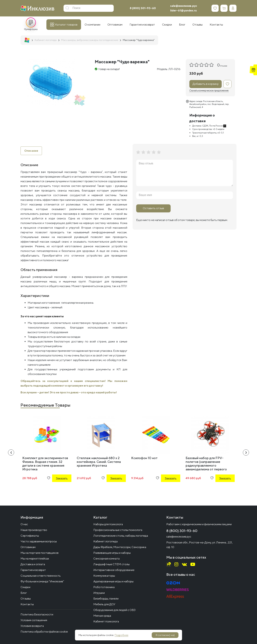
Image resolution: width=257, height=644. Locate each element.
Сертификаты (30, 536)
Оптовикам (28, 547)
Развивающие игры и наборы (112, 553)
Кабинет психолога (106, 621)
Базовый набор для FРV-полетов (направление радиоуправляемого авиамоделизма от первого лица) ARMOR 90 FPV (206, 465)
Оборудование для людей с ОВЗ (114, 610)
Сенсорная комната (106, 559)
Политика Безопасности (37, 614)
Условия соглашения (34, 620)
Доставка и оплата (33, 564)
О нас (24, 524)
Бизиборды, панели (106, 599)
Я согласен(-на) (165, 635)
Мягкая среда (102, 616)
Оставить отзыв (153, 208)
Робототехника (104, 587)
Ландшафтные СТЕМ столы (111, 564)
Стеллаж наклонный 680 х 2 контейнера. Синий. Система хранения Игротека (99, 462)
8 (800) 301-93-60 (143, 8)
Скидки (25, 587)
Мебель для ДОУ (104, 604)
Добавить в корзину (206, 84)
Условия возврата (32, 626)
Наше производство (34, 530)
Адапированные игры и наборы (113, 581)
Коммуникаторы (104, 576)
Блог (24, 593)
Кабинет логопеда (105, 541)
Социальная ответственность (41, 576)
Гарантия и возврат (33, 570)
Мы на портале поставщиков (40, 553)
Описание (31, 151)
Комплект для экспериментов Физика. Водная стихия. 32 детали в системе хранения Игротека (45, 464)
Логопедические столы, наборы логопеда (121, 536)
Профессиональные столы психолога (118, 530)
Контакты (27, 604)
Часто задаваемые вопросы (39, 541)
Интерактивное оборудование (114, 570)
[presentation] (11, 452)
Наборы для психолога (108, 524)
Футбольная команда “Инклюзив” (42, 581)
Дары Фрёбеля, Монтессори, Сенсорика (120, 547)
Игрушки (99, 593)
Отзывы (26, 599)
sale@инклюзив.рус (184, 6)
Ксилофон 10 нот (144, 458)
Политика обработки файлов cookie (44, 632)
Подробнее (121, 635)
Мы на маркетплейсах (35, 559)
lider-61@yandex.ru (183, 10)
